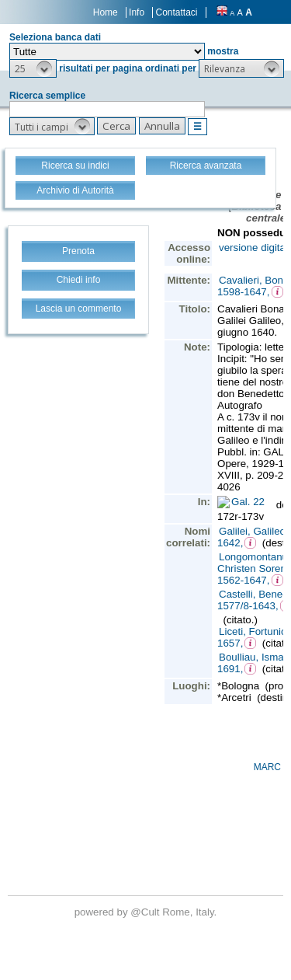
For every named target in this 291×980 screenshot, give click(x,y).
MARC (267, 767)
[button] (33, 68)
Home (106, 12)
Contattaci (176, 12)
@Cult (146, 912)
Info (137, 12)
